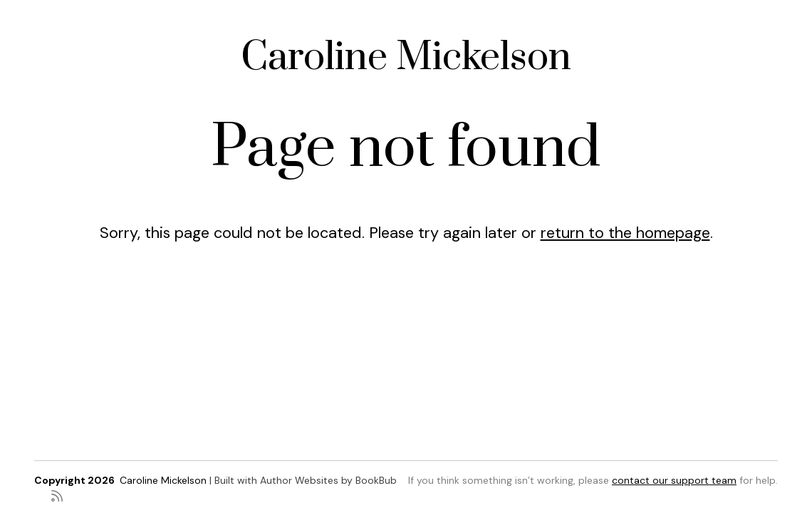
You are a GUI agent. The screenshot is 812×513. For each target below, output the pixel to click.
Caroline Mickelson (406, 58)
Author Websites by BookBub (328, 480)
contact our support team (674, 480)
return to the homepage (625, 233)
